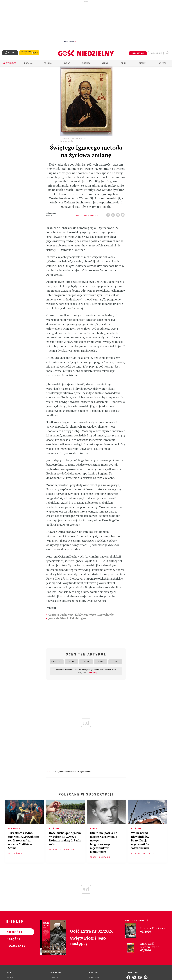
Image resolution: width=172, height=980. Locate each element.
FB (109, 214)
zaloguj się (156, 53)
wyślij (123, 214)
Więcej (162, 63)
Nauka (105, 63)
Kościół (29, 63)
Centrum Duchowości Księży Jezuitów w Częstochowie (81, 615)
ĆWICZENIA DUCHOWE (68, 772)
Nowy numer (10, 63)
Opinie (124, 63)
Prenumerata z (26, 53)
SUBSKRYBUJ (138, 53)
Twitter (114, 214)
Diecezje (143, 63)
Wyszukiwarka (167, 53)
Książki (13, 939)
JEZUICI (56, 772)
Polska (48, 63)
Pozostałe (13, 946)
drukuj (118, 214)
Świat (67, 63)
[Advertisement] (86, 21)
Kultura (86, 63)
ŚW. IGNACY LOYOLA (84, 772)
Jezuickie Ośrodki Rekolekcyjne (67, 618)
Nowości (13, 932)
